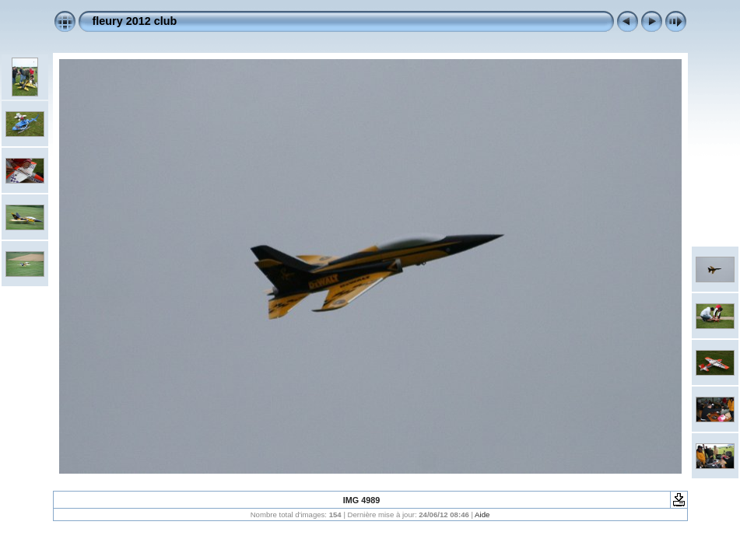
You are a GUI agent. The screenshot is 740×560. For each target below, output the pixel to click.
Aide (482, 514)
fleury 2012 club (135, 21)
